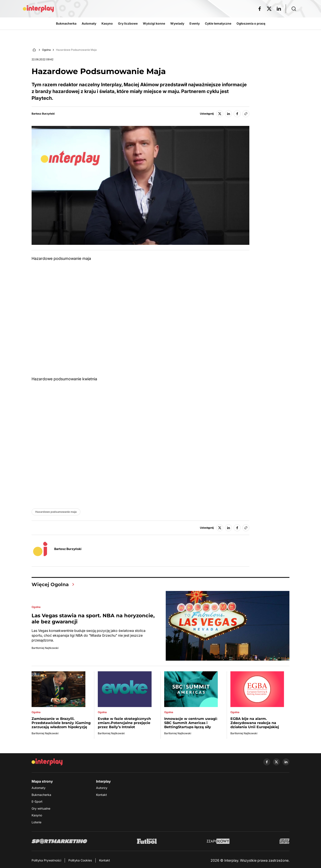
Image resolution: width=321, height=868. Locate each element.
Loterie (36, 822)
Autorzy (102, 788)
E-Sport (37, 801)
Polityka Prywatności (46, 860)
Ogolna (46, 50)
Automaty (39, 788)
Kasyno (37, 815)
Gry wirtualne (41, 808)
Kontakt (101, 795)
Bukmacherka (41, 795)
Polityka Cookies (80, 860)
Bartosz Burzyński (43, 114)
